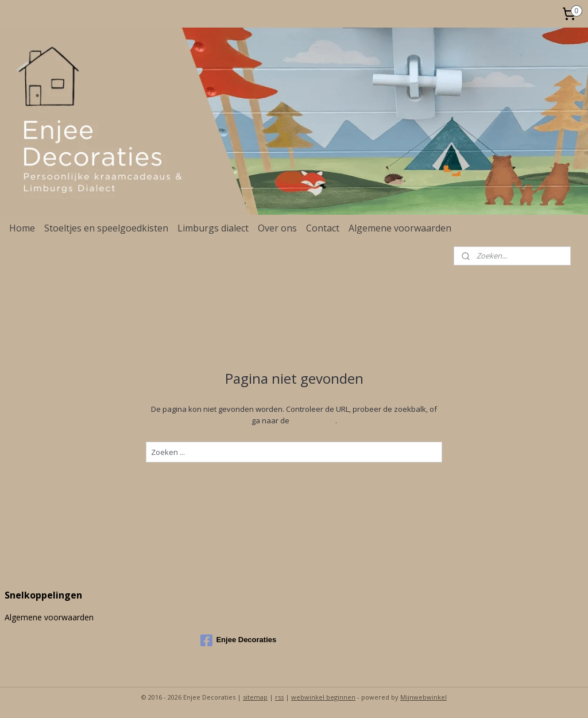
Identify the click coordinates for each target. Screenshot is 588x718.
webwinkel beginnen (323, 697)
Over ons (277, 228)
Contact (323, 228)
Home (22, 228)
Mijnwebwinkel (423, 697)
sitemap (255, 697)
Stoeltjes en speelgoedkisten (106, 228)
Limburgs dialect (213, 228)
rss (279, 697)
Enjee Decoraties (238, 640)
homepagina (313, 420)
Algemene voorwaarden (400, 228)
